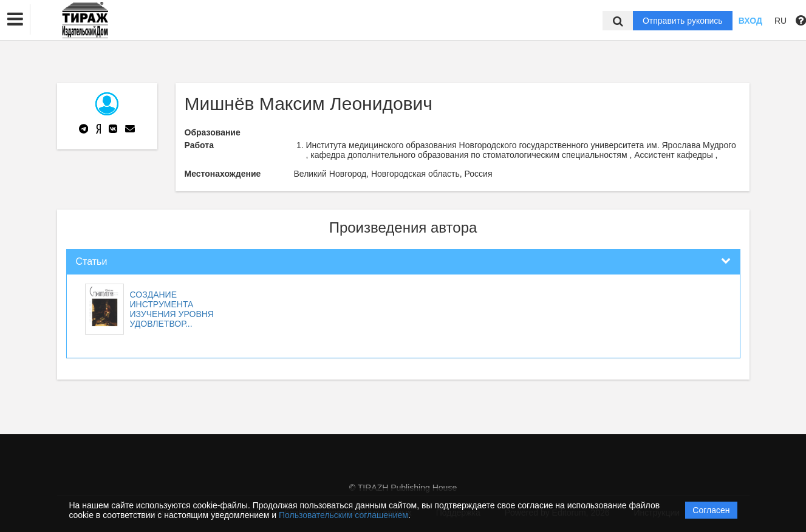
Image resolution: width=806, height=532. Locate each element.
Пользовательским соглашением (343, 515)
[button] (15, 19)
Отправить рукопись (683, 21)
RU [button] (780, 21)
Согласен (711, 510)
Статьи (92, 261)
